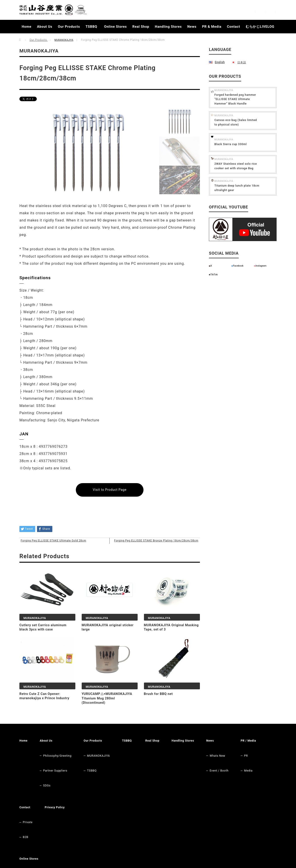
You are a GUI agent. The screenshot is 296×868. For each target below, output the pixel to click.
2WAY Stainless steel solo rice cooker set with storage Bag (251, 174)
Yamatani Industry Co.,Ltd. (238, 857)
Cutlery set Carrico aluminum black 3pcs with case (46, 640)
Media (28, 796)
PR (25, 789)
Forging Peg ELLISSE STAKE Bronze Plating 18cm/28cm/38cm (163, 547)
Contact (234, 27)
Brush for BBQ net (160, 707)
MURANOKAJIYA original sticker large (104, 640)
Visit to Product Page (110, 490)
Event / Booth (234, 763)
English (220, 62)
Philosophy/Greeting (60, 756)
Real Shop (141, 27)
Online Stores (116, 27)
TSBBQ (91, 27)
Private (58, 789)
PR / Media (28, 783)
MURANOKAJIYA (66, 40)
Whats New (232, 756)
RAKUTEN (30, 822)
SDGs (48, 769)
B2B (55, 796)
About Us (45, 27)
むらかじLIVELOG (260, 27)
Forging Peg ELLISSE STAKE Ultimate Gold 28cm (59, 545)
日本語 (241, 62)
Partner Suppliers (58, 763)
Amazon (29, 829)
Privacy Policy (87, 783)
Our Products (69, 27)
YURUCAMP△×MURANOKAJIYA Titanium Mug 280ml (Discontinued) (112, 711)
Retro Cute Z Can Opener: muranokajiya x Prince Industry (47, 709)
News (192, 27)
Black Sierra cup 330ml (247, 151)
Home (27, 27)
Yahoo (28, 835)
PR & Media (212, 27)
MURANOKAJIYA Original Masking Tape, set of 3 (166, 640)
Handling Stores (168, 27)
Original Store (34, 815)
